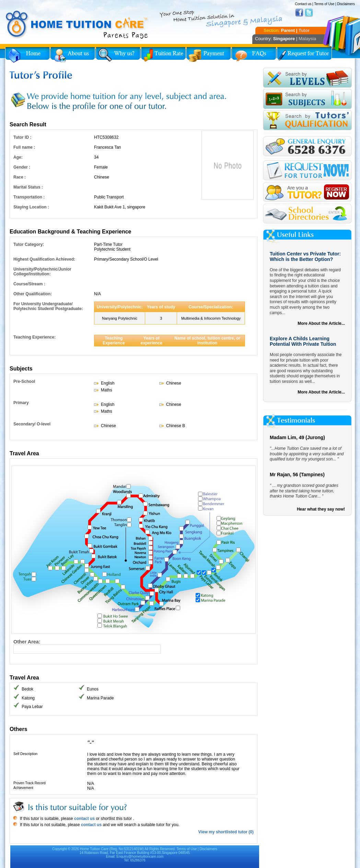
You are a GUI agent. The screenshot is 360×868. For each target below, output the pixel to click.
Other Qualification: (33, 294)
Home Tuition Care (94, 849)
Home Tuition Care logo (77, 25)
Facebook (299, 13)
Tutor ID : (22, 137)
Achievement (23, 788)
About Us (73, 55)
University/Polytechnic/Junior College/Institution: (42, 272)
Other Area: (27, 642)
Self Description (25, 754)
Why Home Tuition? (118, 55)
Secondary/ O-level (32, 424)
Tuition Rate (163, 55)
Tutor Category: (29, 244)
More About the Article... (321, 323)
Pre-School (24, 381)
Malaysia (307, 39)
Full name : (24, 147)
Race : (20, 177)
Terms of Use (324, 4)
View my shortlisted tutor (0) (226, 832)
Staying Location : (31, 207)
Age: (18, 157)
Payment (209, 55)
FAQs (254, 55)
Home (27, 55)
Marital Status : (28, 187)
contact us (84, 819)
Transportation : (29, 197)
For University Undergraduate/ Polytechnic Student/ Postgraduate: (48, 306)
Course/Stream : (29, 284)
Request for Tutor (304, 55)
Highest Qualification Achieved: (44, 259)
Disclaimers (346, 4)
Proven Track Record (30, 783)
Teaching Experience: (34, 337)
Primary (21, 403)
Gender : (22, 167)
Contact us (303, 4)
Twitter (309, 13)
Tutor (304, 30)
